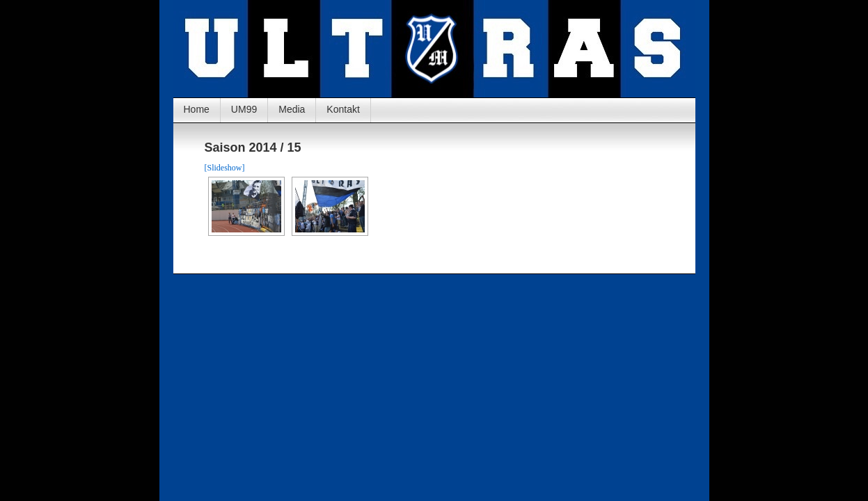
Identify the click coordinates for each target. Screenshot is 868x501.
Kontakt (343, 109)
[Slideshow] (225, 168)
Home (197, 109)
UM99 (244, 109)
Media (292, 109)
